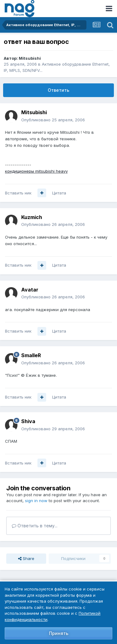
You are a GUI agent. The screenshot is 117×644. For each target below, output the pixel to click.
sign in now (36, 501)
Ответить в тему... (35, 526)
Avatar (30, 290)
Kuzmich (32, 217)
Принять (59, 633)
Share (26, 558)
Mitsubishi (30, 58)
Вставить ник (18, 193)
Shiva (28, 421)
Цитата (59, 193)
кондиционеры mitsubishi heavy (36, 171)
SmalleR (31, 355)
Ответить (58, 90)
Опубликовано (53, 120)
